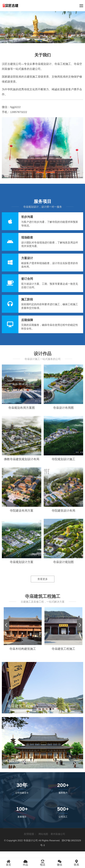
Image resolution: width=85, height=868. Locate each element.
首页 (8, 863)
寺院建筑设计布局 (63, 511)
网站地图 (43, 834)
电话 (42, 863)
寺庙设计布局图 (63, 408)
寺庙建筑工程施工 (63, 649)
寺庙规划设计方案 (22, 562)
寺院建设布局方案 (22, 511)
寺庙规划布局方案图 (22, 408)
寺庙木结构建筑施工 (23, 649)
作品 (25, 863)
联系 (77, 863)
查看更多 (43, 579)
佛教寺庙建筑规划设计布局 (22, 459)
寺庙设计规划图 (63, 562)
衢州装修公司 (58, 834)
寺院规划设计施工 (63, 459)
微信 (60, 863)
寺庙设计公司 (31, 840)
